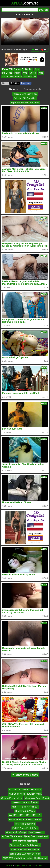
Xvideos (28, 77)
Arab (25, 73)
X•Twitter (15, 83)
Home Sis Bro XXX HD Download (25, 819)
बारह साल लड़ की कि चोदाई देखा (25, 807)
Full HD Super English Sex (25, 828)
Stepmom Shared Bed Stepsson (25, 845)
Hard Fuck (36, 790)
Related (14, 89)
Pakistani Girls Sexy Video (25, 94)
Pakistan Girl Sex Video (25, 98)
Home (9, 865)
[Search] (19, 10)
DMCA (24, 865)
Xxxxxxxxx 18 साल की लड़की (25, 802)
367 (44, 50)
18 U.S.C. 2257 (36, 865)
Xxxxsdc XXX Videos (19, 790)
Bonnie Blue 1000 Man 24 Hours (25, 854)
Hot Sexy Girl (41, 858)
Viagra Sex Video (17, 794)
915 (35, 50)
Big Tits (29, 69)
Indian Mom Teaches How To (25, 849)
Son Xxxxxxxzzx (37, 832)
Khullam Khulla (34, 794)
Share (5, 83)
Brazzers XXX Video (25, 811)
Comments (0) (32, 89)
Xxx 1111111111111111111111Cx (25, 815)
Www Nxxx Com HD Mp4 (37, 798)
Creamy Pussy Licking (12, 798)
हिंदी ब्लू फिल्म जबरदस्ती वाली (36, 837)
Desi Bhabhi (16, 77)
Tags (17, 865)
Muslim (33, 73)
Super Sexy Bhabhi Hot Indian (25, 103)
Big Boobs (7, 73)
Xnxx (41, 73)
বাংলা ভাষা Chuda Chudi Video (17, 858)
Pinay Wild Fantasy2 (13, 69)
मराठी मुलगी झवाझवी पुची (25, 824)
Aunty (5, 77)
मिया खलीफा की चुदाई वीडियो (25, 841)
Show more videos (25, 775)
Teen (37, 69)
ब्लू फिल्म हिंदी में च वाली (12, 837)
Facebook (26, 83)
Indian (17, 73)
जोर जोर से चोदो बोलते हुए (16, 832)
